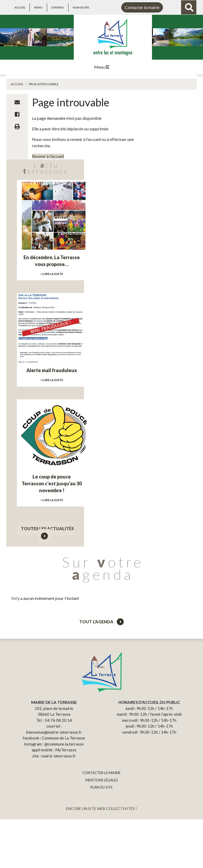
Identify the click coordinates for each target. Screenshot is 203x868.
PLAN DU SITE (101, 787)
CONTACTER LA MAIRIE (101, 773)
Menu (38, 7)
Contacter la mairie (142, 7)
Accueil (20, 7)
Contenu (58, 7)
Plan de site (81, 7)
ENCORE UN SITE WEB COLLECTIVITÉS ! (102, 808)
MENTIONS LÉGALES (102, 780)
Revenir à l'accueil (48, 156)
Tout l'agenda (101, 622)
